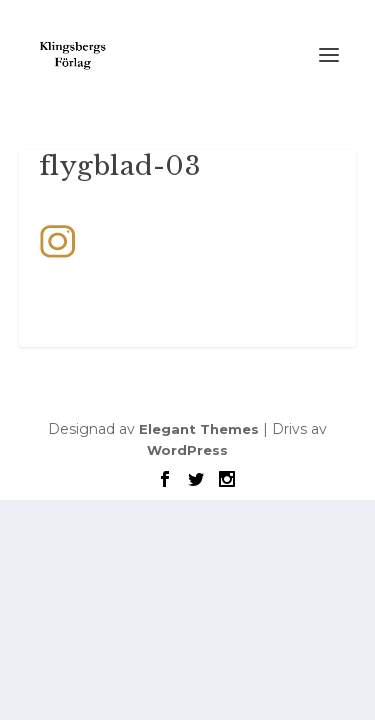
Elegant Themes (199, 429)
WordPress (187, 450)
